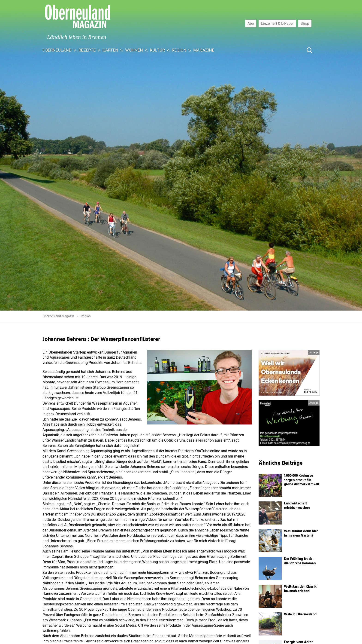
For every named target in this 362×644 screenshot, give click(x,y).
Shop (305, 23)
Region (179, 50)
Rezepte (87, 50)
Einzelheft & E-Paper (277, 23)
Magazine (204, 50)
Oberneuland (57, 50)
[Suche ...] (296, 50)
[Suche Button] (310, 50)
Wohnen (134, 50)
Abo (251, 23)
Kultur (157, 50)
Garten (110, 50)
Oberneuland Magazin (58, 316)
